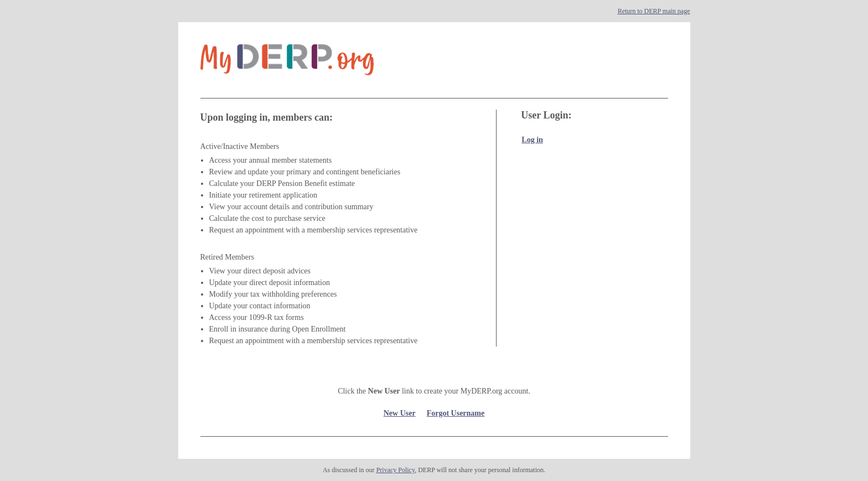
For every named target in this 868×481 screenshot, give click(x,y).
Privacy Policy (396, 470)
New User (400, 413)
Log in (532, 140)
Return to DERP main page (654, 11)
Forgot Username (456, 413)
